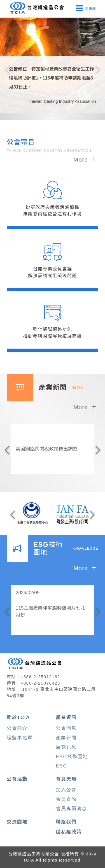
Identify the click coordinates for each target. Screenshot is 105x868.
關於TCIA (18, 718)
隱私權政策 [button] (69, 832)
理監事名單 (20, 738)
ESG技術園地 (72, 757)
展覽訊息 (66, 747)
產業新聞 (66, 738)
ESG (62, 766)
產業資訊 (66, 718)
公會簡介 (17, 728)
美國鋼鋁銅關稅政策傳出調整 (47, 449)
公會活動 (17, 779)
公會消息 (66, 728)
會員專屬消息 (72, 809)
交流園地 (17, 822)
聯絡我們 (66, 822)
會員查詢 (66, 800)
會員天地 (66, 779)
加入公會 (66, 790)
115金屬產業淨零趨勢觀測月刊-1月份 (50, 612)
